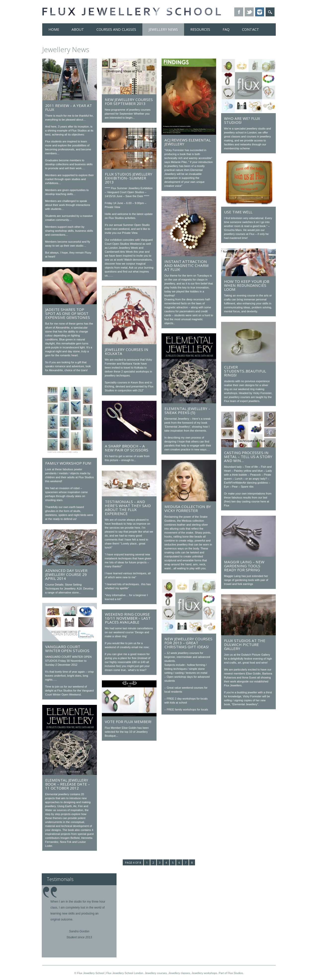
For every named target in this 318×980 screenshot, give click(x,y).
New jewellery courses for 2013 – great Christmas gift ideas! (188, 643)
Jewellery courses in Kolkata (127, 351)
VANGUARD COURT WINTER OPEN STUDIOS (67, 648)
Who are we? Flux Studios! (242, 120)
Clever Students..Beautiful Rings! (245, 371)
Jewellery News (163, 29)
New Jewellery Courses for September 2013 (129, 101)
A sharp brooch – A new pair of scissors (127, 448)
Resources (200, 29)
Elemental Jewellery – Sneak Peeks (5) (187, 411)
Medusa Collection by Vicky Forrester (188, 509)
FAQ (226, 29)
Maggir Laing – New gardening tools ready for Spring (244, 566)
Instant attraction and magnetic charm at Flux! (187, 265)
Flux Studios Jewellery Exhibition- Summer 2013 (129, 178)
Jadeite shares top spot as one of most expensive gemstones (68, 313)
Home (54, 29)
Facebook (239, 12)
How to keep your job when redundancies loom (247, 285)
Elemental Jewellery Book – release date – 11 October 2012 (68, 784)
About (78, 29)
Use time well (238, 212)
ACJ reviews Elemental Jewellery (188, 142)
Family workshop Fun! (68, 463)
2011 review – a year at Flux (69, 107)
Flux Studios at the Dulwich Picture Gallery (245, 644)
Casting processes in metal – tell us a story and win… (248, 457)
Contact (251, 29)
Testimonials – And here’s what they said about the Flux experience (128, 507)
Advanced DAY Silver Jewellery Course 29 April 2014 (66, 574)
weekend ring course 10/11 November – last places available (128, 618)
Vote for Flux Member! (128, 721)
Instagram (260, 12)
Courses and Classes (116, 29)
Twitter (249, 12)
